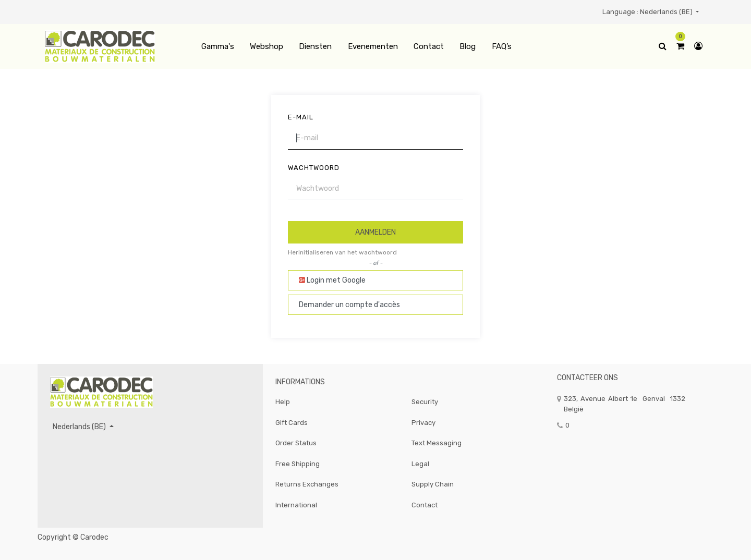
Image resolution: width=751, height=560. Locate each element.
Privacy (423, 423)
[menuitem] (217, 47)
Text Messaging (437, 443)
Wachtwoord (314, 168)
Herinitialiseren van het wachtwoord (342, 252)
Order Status (296, 443)
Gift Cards (292, 423)
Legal (420, 464)
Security (425, 402)
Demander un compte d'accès (349, 305)
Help (283, 402)
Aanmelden (375, 232)
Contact (425, 505)
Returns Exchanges (307, 484)
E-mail (301, 117)
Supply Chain (433, 484)
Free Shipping (298, 464)
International (296, 505)
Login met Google (332, 280)
